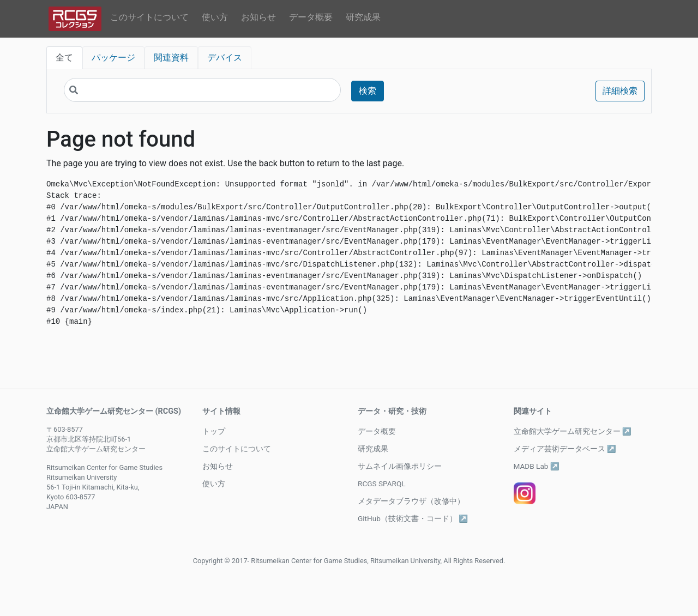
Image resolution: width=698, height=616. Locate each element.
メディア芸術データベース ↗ (565, 449)
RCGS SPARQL (382, 484)
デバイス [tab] (225, 58)
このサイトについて (149, 17)
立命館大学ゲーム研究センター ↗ (573, 431)
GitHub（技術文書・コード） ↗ (413, 518)
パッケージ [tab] (113, 58)
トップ (214, 431)
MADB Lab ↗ (537, 466)
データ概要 (311, 17)
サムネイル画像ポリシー (400, 466)
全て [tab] (64, 58)
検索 (368, 91)
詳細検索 (620, 91)
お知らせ (258, 17)
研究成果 (363, 17)
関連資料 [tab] (171, 58)
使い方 (215, 17)
